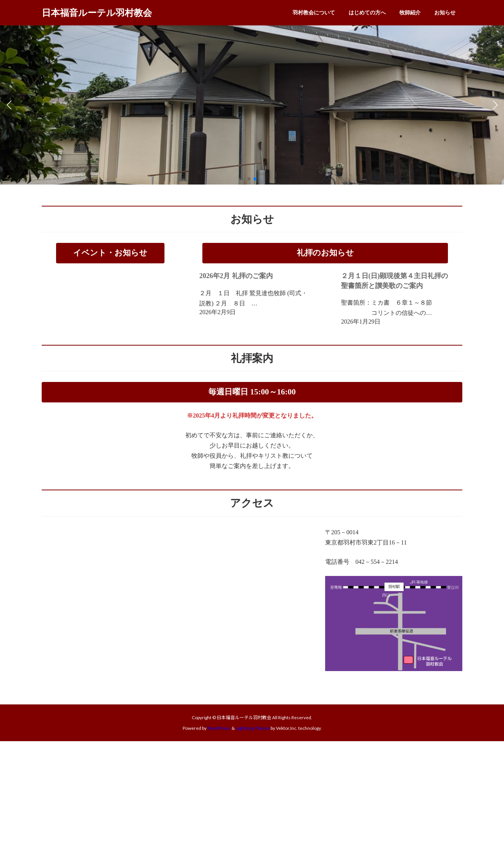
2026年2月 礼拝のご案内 (236, 276)
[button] (249, 179)
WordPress (219, 728)
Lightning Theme (253, 728)
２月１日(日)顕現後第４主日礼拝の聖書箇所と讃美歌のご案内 (394, 281)
